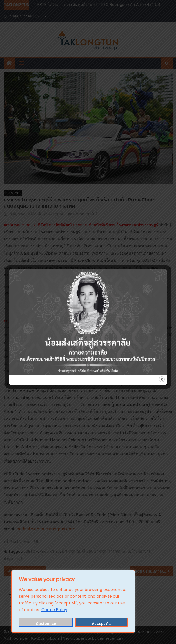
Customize (46, 624)
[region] (73, 601)
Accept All (101, 624)
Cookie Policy (54, 610)
